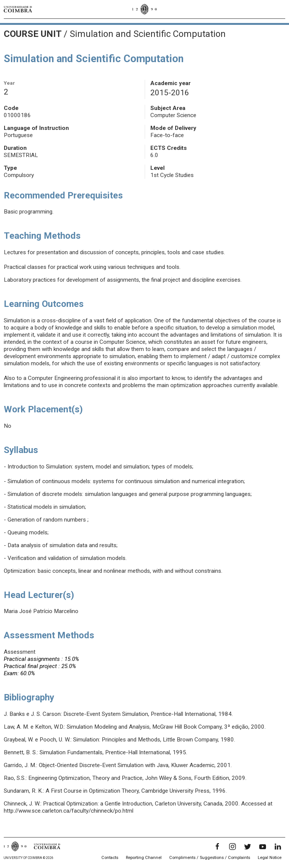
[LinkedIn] (278, 847)
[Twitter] (248, 847)
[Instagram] (232, 847)
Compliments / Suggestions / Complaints (210, 858)
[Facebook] (217, 847)
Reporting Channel (144, 858)
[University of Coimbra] (18, 9)
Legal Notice (270, 858)
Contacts (110, 858)
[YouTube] (263, 847)
